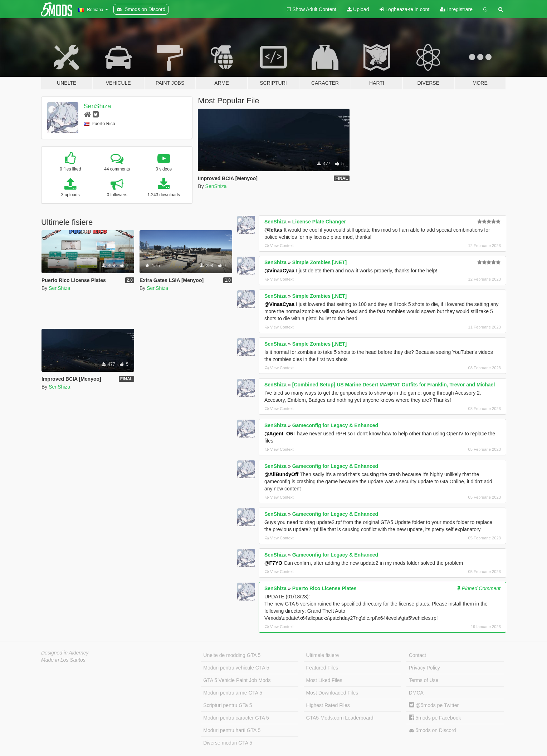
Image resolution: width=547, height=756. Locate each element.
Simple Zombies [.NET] (319, 262)
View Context (279, 246)
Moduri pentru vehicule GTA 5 (236, 668)
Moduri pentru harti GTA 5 (232, 730)
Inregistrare (456, 9)
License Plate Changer (319, 222)
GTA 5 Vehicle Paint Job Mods (237, 680)
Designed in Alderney (65, 653)
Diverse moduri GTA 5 (228, 743)
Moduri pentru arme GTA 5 (233, 693)
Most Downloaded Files (332, 693)
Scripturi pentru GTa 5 (228, 705)
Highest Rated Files (328, 705)
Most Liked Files (324, 680)
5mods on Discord (433, 730)
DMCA (416, 693)
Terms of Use (424, 680)
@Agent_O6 (279, 434)
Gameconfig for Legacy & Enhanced (335, 425)
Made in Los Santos (63, 660)
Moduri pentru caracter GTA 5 (236, 718)
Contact (417, 655)
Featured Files (322, 668)
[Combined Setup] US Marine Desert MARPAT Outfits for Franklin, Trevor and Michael (394, 385)
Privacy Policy (424, 668)
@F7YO (273, 563)
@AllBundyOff (281, 474)
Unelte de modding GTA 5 (232, 655)
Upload (358, 9)
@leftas (273, 230)
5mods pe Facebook (435, 718)
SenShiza (97, 106)
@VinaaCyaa (279, 271)
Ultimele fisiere (323, 655)
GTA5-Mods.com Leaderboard (340, 718)
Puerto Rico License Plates (324, 588)
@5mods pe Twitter (434, 705)
